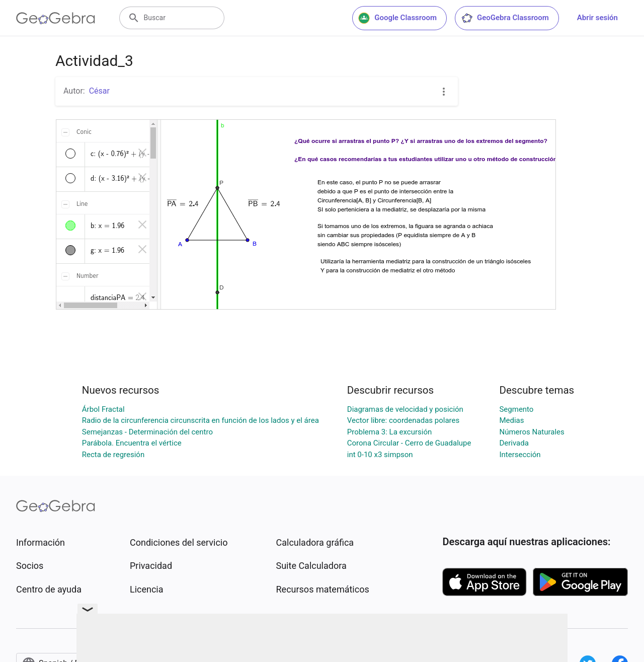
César (99, 91)
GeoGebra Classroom (505, 18)
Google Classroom (397, 18)
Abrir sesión (597, 18)
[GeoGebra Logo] (56, 18)
